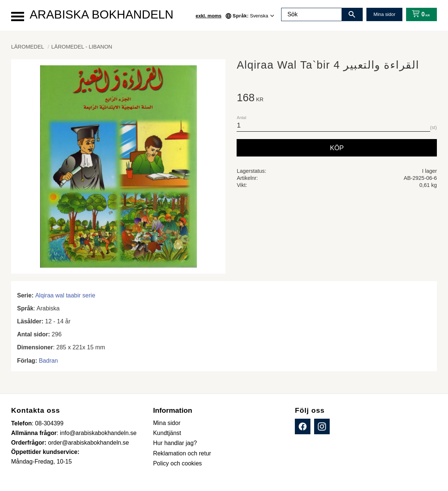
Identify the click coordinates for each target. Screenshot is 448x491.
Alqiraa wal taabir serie (65, 295)
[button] (18, 17)
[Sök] (352, 14)
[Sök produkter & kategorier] (312, 14)
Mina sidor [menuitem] (167, 423)
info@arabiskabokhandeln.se (98, 433)
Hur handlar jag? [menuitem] (175, 443)
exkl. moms (209, 16)
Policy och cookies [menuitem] (178, 463)
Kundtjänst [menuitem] (167, 433)
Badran (49, 361)
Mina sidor (384, 14)
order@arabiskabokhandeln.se (89, 443)
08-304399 (50, 423)
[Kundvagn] (419, 14)
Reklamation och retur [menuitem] (182, 453)
